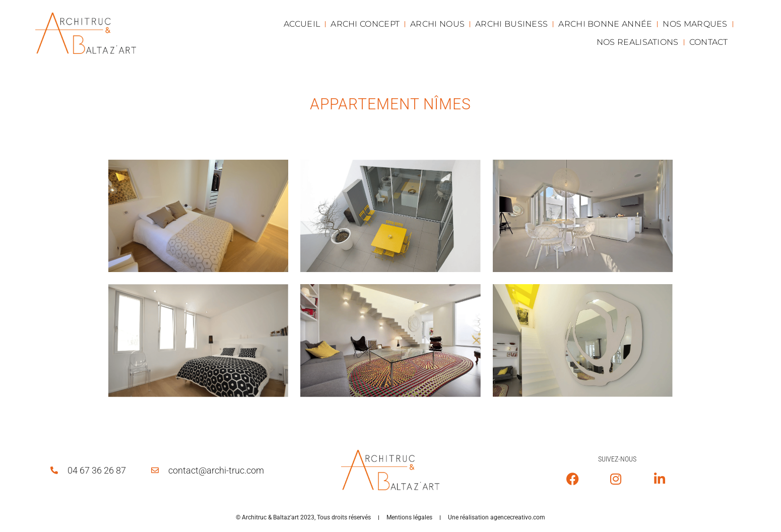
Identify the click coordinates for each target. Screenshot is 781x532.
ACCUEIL (302, 24)
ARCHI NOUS (437, 24)
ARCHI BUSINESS (511, 24)
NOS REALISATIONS (638, 42)
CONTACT (709, 42)
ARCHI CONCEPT (365, 24)
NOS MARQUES (695, 24)
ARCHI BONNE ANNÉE (605, 24)
